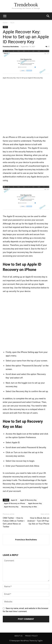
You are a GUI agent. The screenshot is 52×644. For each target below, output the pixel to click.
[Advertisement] (26, 108)
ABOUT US (18, 636)
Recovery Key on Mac (29, 507)
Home (5, 23)
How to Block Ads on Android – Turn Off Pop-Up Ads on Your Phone (38, 521)
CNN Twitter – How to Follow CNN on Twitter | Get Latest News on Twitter (14, 522)
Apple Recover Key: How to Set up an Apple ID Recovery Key (26, 37)
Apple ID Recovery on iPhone (15, 503)
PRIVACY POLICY (31, 636)
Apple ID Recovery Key (28, 500)
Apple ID (14, 500)
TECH (12, 23)
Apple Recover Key (35, 503)
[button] (5, 16)
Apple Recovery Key (11, 507)
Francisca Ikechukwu (11, 46)
